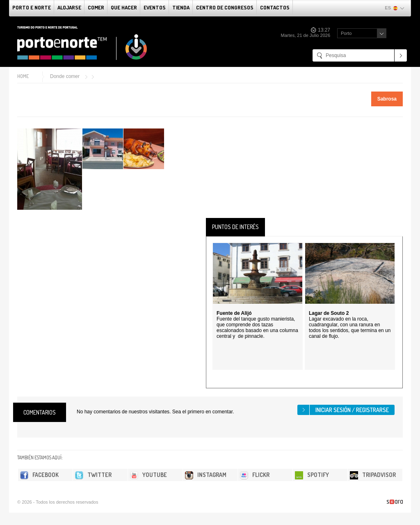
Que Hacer (124, 7)
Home (23, 76)
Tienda (181, 7)
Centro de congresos (225, 7)
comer (96, 7)
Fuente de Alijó (234, 313)
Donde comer (65, 76)
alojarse (69, 7)
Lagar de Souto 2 (329, 313)
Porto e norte (32, 7)
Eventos (155, 7)
